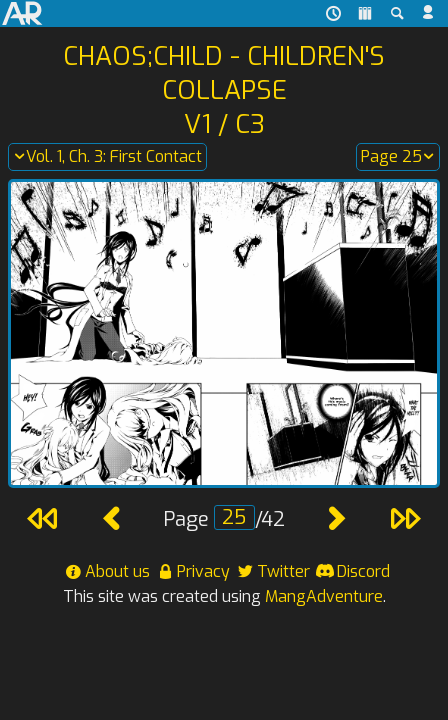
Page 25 (398, 157)
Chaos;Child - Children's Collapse (224, 73)
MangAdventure (324, 596)
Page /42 (224, 519)
